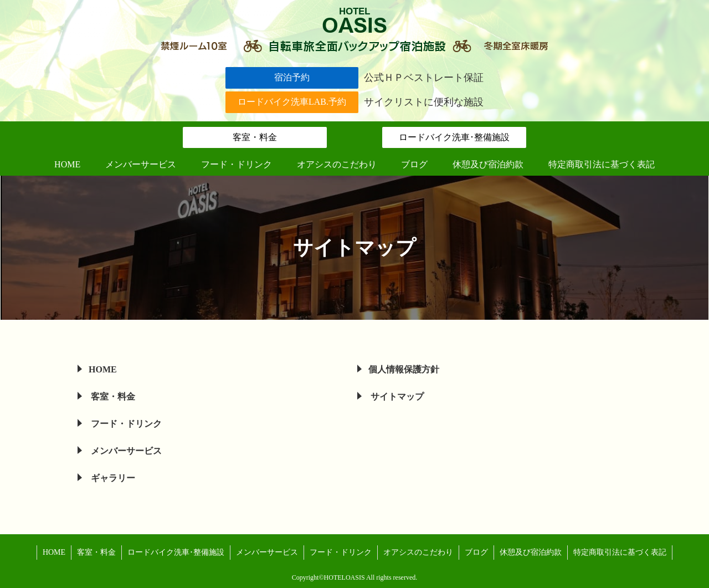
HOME (103, 369)
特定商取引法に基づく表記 (620, 552)
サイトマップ (396, 397)
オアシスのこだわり (418, 552)
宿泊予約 (292, 77)
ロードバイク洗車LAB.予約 (292, 102)
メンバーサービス (125, 451)
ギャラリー (112, 478)
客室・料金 (255, 137)
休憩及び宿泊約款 (531, 552)
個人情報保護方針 (404, 369)
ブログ (476, 552)
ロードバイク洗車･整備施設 (454, 137)
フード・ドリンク (125, 424)
